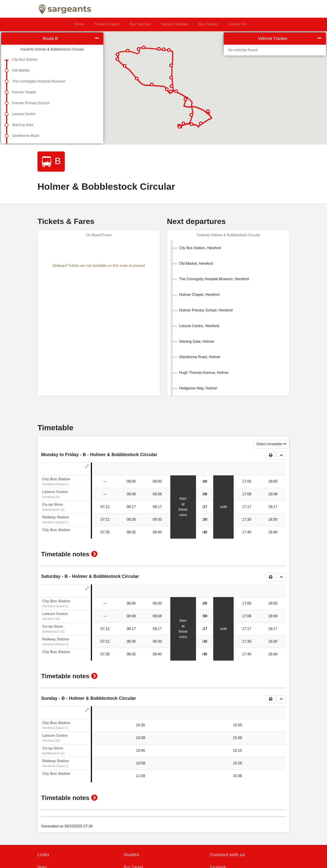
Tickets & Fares (107, 24)
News (42, 846)
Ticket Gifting (134, 853)
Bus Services (140, 24)
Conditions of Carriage (56, 860)
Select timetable (271, 423)
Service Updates (175, 24)
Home (79, 24)
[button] (94, 533)
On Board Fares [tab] (99, 235)
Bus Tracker (208, 24)
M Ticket (131, 860)
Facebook (218, 846)
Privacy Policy (49, 853)
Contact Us (237, 24)
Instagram (218, 853)
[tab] (228, 235)
